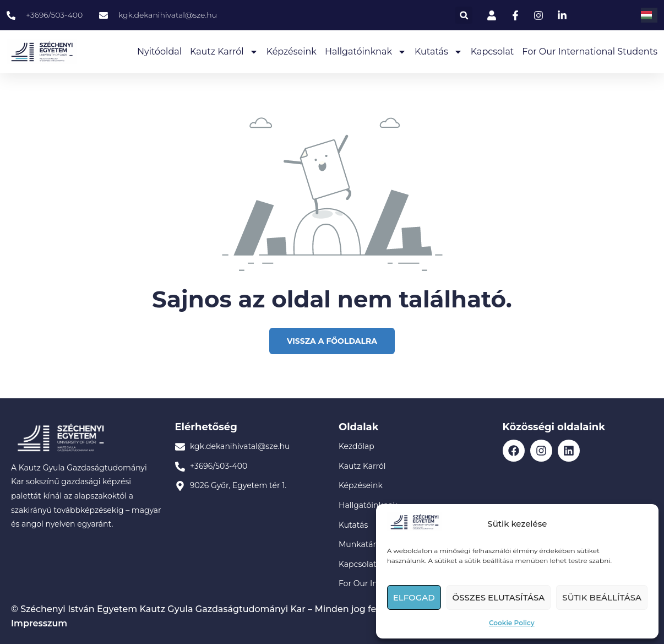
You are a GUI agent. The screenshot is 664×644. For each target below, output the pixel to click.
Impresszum (39, 623)
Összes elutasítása (499, 597)
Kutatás (439, 52)
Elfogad (414, 597)
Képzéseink (292, 52)
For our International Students (590, 52)
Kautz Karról (224, 52)
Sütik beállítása (602, 597)
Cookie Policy (512, 623)
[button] (464, 15)
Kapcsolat (492, 52)
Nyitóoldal (159, 52)
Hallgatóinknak (366, 52)
